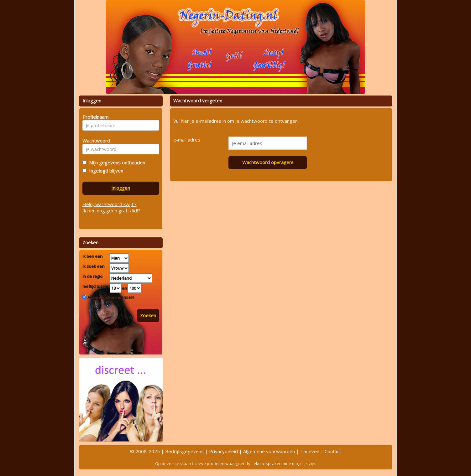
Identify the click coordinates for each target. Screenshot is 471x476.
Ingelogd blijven (105, 171)
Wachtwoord (94, 141)
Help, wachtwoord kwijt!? (110, 204)
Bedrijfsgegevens (184, 451)
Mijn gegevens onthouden (116, 163)
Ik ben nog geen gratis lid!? (111, 210)
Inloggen (121, 188)
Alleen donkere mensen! (110, 297)
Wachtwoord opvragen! (267, 162)
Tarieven (310, 451)
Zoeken (148, 315)
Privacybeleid (223, 451)
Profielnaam (94, 117)
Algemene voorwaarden (269, 451)
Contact (333, 451)
